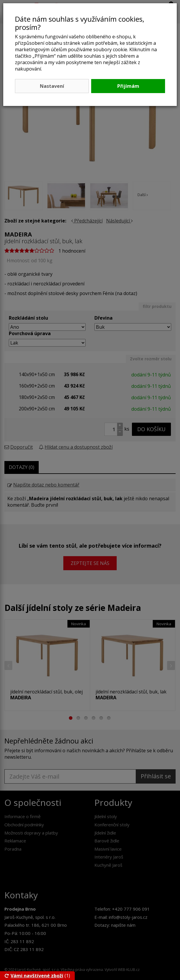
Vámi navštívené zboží (34, 976)
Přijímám (128, 86)
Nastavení (52, 86)
